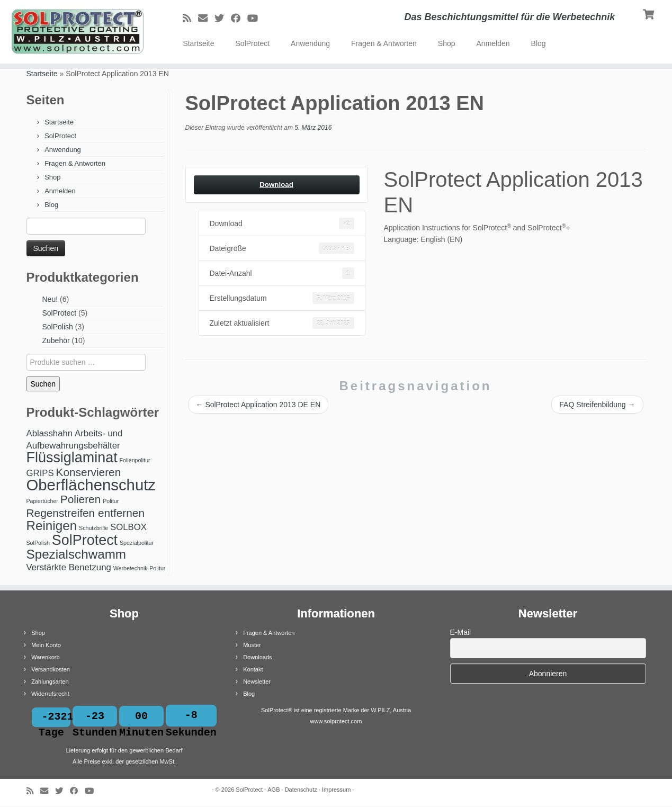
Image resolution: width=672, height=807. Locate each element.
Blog (539, 43)
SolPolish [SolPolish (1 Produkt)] (38, 543)
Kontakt (253, 669)
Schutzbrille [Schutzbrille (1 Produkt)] (93, 528)
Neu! (50, 299)
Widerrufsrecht (50, 694)
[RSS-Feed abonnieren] (190, 19)
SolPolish (58, 327)
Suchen (43, 384)
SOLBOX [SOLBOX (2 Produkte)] (128, 527)
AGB (274, 790)
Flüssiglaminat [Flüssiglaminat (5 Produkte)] (72, 458)
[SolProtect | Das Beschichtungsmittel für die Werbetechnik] (78, 32)
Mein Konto (46, 645)
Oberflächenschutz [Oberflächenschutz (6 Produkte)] (91, 485)
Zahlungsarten (50, 682)
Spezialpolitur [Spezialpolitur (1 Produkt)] (137, 543)
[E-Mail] (206, 19)
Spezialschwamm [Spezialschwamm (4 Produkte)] (77, 554)
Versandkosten (51, 669)
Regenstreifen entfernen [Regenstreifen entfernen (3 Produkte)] (86, 513)
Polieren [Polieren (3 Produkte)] (80, 499)
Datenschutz (301, 790)
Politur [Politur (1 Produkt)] (111, 501)
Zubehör (56, 340)
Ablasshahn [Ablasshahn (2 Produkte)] (50, 433)
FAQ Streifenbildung (597, 405)
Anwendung (310, 43)
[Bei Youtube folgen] (256, 19)
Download (276, 185)
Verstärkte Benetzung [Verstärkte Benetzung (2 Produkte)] (69, 567)
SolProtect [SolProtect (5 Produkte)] (85, 540)
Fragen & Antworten (384, 43)
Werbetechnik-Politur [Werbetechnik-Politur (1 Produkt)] (140, 568)
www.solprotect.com (336, 721)
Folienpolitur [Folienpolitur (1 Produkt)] (135, 460)
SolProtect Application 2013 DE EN (258, 405)
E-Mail (461, 632)
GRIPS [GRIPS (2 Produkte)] (40, 473)
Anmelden (493, 43)
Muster (252, 645)
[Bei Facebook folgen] (239, 19)
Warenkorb (45, 657)
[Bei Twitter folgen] (223, 19)
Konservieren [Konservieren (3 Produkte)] (89, 472)
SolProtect (253, 43)
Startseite (198, 43)
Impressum (336, 790)
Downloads (257, 657)
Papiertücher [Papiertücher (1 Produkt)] (42, 501)
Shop (447, 43)
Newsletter (257, 682)
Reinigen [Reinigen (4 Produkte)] (52, 526)
